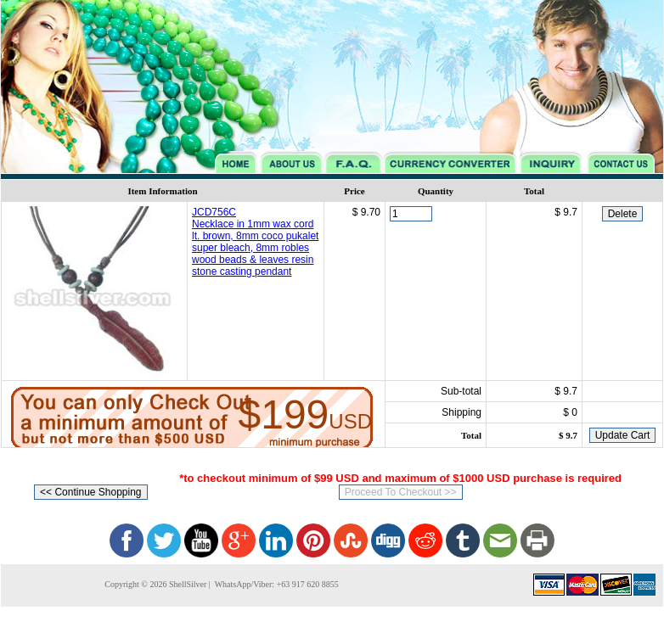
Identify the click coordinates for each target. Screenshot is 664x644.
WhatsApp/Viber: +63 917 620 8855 (275, 584)
